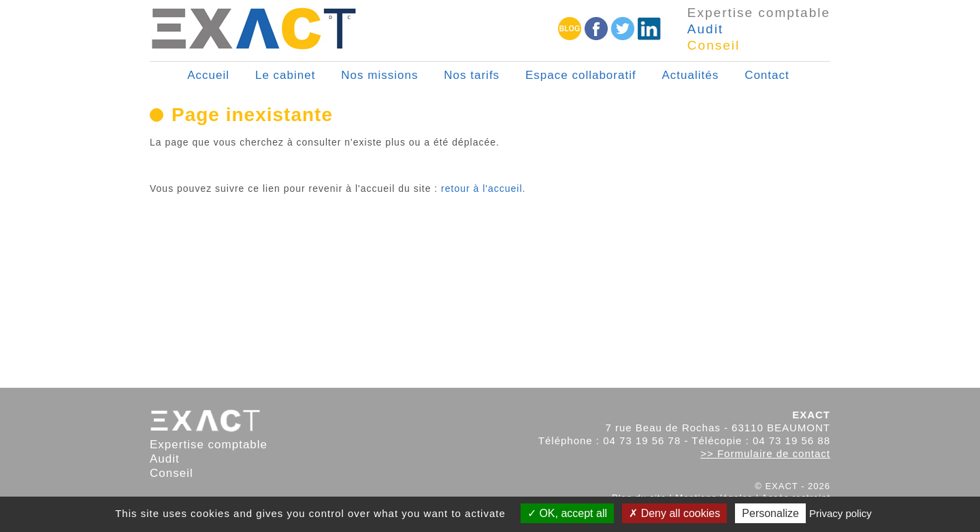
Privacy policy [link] (840, 513)
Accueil (208, 75)
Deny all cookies (674, 513)
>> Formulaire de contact (765, 453)
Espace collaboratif (581, 75)
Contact (767, 75)
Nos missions (379, 75)
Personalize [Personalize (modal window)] (770, 513)
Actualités (691, 75)
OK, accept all (567, 513)
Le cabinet (285, 75)
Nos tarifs (472, 75)
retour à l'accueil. (483, 188)
